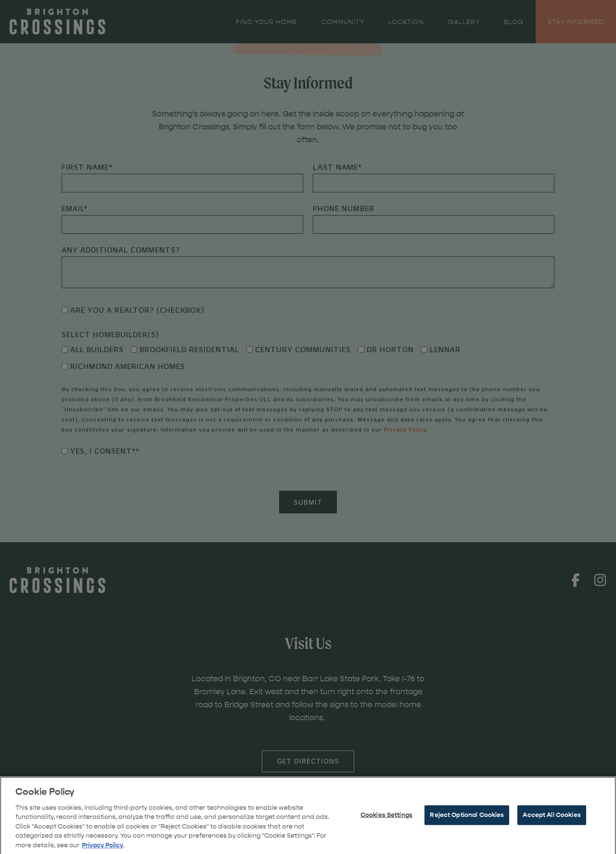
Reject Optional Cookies (467, 820)
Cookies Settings (386, 820)
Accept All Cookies (552, 820)
